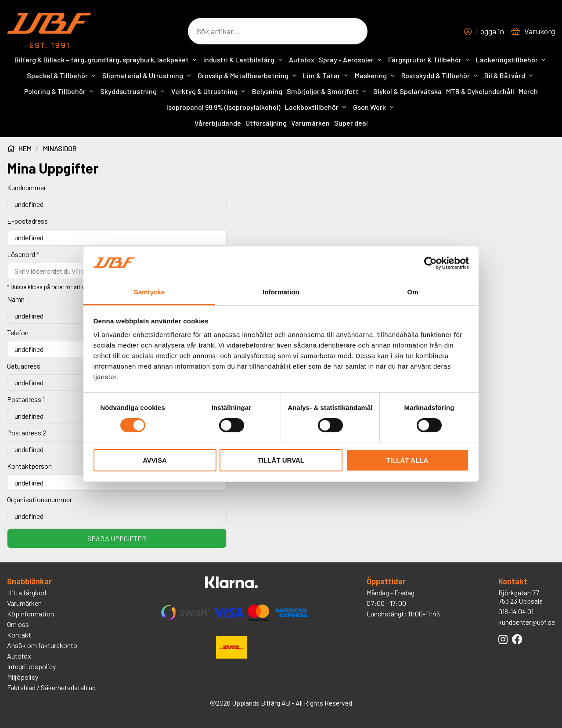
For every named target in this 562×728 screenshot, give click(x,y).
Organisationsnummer (40, 499)
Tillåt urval (281, 460)
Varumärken (310, 123)
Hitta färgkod (27, 592)
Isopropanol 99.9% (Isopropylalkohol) (223, 107)
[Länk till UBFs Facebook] (517, 639)
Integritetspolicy (31, 666)
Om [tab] (412, 292)
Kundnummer (27, 187)
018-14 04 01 (516, 611)
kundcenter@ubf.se (527, 622)
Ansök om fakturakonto (42, 645)
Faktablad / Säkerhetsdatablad (51, 687)
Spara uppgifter (117, 538)
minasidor (60, 148)
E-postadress (27, 221)
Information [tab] (281, 292)
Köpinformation (31, 614)
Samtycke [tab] (150, 292)
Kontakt (19, 635)
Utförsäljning (266, 123)
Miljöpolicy (23, 677)
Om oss (18, 624)
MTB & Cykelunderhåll (480, 91)
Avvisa (155, 460)
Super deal (351, 123)
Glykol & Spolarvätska (407, 91)
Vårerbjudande (218, 123)
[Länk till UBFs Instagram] (503, 639)
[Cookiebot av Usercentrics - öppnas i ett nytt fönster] (431, 263)
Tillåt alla (407, 460)
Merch (528, 91)
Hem (19, 148)
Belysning (267, 91)
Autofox (302, 60)
